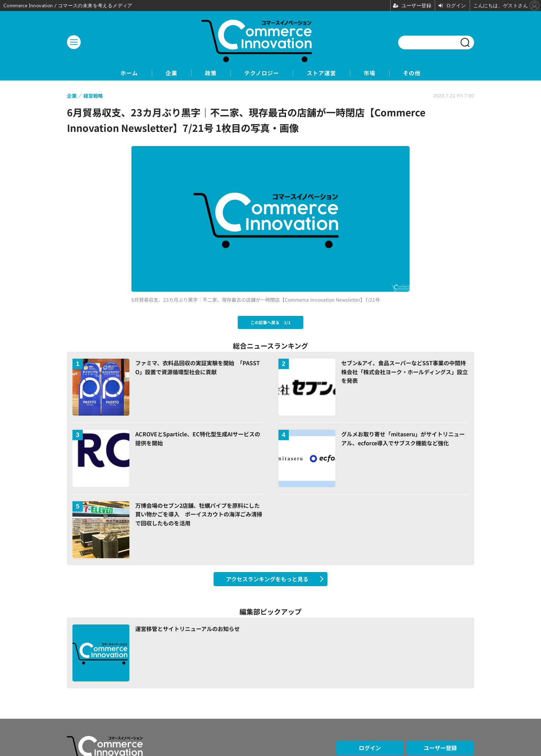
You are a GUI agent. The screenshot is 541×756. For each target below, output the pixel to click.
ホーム (129, 73)
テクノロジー (262, 73)
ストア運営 (321, 73)
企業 (171, 73)
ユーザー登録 (440, 748)
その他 (412, 73)
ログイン (370, 748)
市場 (370, 73)
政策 (211, 73)
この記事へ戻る (270, 322)
